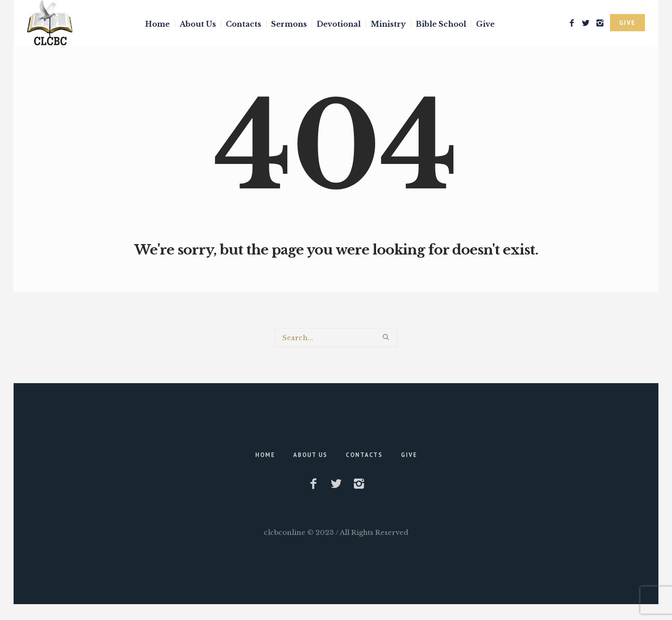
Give (409, 455)
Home (265, 455)
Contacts (364, 455)
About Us (310, 455)
